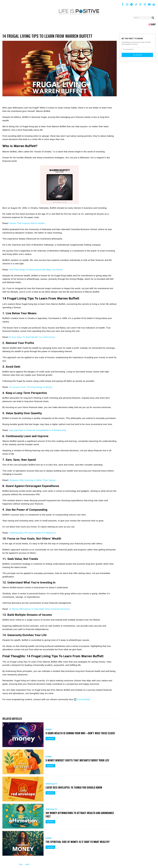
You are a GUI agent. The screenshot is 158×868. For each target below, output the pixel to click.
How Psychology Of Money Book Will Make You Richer (36, 270)
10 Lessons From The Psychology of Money (31, 387)
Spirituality (51, 784)
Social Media (84, 699)
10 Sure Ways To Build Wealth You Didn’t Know (32, 337)
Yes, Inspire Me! (137, 55)
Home (21, 864)
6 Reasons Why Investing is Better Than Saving (32, 480)
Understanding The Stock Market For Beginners (32, 533)
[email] (137, 49)
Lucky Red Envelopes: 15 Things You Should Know (74, 787)
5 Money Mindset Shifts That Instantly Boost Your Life (78, 760)
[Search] (153, 18)
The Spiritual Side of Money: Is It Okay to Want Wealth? (78, 842)
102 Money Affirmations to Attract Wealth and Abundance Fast (80, 815)
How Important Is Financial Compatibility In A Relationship (37, 430)
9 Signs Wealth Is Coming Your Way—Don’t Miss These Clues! (77, 733)
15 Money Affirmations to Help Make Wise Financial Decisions (39, 609)
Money (49, 728)
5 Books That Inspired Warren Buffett (27, 223)
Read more (50, 740)
